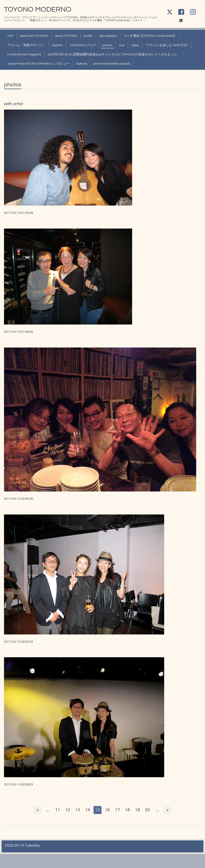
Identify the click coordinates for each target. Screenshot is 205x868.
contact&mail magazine (24, 54)
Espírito (58, 45)
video (135, 45)
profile (88, 36)
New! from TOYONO (34, 36)
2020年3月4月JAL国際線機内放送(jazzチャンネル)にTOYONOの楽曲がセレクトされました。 (114, 54)
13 (77, 810)
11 (57, 810)
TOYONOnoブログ (83, 45)
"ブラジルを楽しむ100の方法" (167, 45)
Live (122, 45)
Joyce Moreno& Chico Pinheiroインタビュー (38, 64)
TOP (10, 36)
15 (97, 810)
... (47, 810)
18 (128, 810)
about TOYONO (66, 36)
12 (67, 810)
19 (138, 810)
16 (108, 810)
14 (87, 810)
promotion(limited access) (112, 64)
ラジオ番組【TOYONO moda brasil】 (150, 36)
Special (82, 64)
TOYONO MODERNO (38, 9)
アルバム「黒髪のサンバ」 (26, 45)
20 (148, 810)
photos (107, 45)
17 (118, 810)
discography (108, 36)
